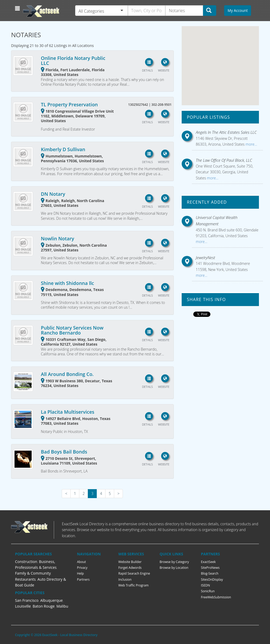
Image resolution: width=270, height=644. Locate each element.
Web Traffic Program (134, 585)
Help (80, 573)
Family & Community (33, 573)
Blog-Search (210, 573)
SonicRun (208, 591)
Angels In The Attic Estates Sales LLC (226, 132)
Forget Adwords (130, 568)
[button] (18, 8)
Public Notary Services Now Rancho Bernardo (72, 330)
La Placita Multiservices (67, 412)
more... (251, 144)
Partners (83, 579)
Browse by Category (174, 562)
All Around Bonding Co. (67, 374)
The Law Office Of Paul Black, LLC (224, 160)
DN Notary (53, 194)
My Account (238, 10)
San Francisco (27, 600)
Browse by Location (174, 568)
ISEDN (205, 585)
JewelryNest (206, 257)
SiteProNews (210, 568)
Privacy (82, 568)
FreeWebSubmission (216, 597)
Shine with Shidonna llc (67, 283)
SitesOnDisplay (212, 579)
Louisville (23, 606)
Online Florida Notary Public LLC (73, 61)
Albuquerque (52, 600)
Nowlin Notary (57, 238)
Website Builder (130, 562)
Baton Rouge (44, 606)
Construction (26, 562)
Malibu (62, 606)
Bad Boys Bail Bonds (64, 452)
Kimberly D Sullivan (63, 149)
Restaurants (25, 579)
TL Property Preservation (69, 104)
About (81, 562)
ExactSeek (208, 562)
